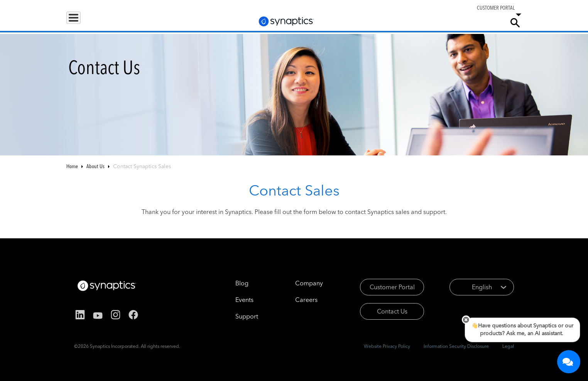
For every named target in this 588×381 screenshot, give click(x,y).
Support (418, 22)
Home (72, 166)
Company (486, 22)
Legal (508, 346)
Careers (454, 23)
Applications (125, 22)
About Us (95, 166)
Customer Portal (382, 287)
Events (234, 300)
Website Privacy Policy (387, 346)
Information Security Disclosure (456, 346)
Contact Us (382, 311)
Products (83, 22)
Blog (231, 283)
